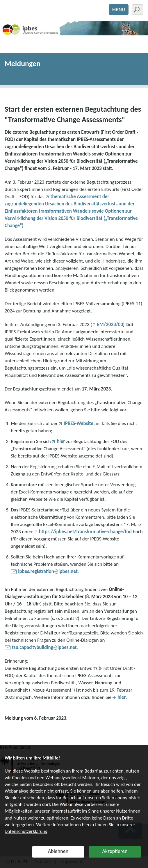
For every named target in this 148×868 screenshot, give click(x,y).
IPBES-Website (79, 423)
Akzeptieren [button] (115, 851)
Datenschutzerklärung (26, 831)
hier (61, 441)
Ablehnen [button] (58, 851)
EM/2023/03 (110, 324)
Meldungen (23, 64)
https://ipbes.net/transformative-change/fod (85, 532)
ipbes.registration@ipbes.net (48, 571)
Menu (119, 9)
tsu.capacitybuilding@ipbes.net (44, 647)
